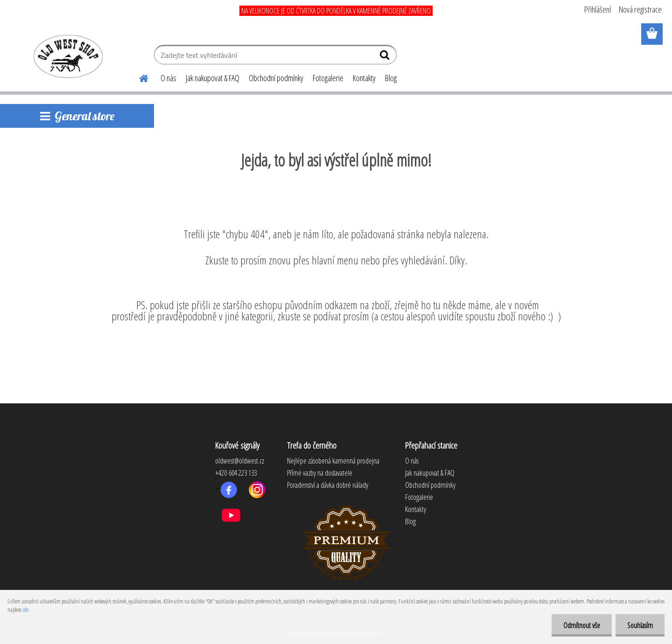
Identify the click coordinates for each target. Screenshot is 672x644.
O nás (168, 78)
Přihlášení (598, 9)
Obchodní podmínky (276, 78)
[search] (386, 57)
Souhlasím (640, 625)
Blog (391, 78)
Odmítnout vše (582, 625)
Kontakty (364, 78)
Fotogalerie (328, 78)
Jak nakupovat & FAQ (213, 78)
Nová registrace (640, 9)
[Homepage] (138, 77)
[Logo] (66, 56)
